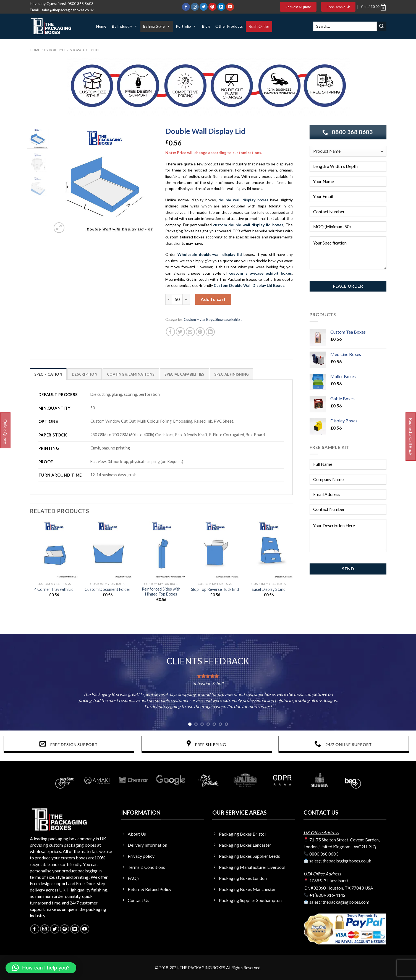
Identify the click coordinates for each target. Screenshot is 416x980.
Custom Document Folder (108, 589)
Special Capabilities (185, 374)
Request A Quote (298, 7)
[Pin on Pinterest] (200, 332)
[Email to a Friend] (190, 332)
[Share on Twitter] (180, 332)
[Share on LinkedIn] (210, 332)
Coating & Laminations (131, 374)
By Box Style (157, 26)
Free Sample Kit (338, 7)
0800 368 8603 (80, 4)
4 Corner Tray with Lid (54, 589)
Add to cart (213, 299)
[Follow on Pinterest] (212, 7)
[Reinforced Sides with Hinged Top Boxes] (161, 550)
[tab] (48, 374)
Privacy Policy (342, 277)
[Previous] (60, 783)
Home (101, 26)
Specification (48, 374)
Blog (206, 26)
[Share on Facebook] (170, 332)
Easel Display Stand (269, 589)
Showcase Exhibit (86, 50)
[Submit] (381, 26)
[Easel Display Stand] (269, 550)
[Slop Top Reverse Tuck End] (215, 550)
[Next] (356, 783)
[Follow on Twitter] (204, 7)
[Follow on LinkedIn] (221, 7)
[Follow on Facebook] (186, 7)
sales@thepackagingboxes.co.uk (68, 10)
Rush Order (259, 26)
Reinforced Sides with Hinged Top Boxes (161, 592)
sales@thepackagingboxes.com (339, 902)
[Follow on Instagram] (195, 7)
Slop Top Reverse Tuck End (215, 589)
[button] (41, 968)
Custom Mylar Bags (199, 319)
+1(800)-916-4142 (327, 895)
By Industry (125, 26)
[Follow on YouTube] (230, 7)
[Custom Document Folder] (108, 550)
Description (85, 374)
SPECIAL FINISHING (231, 374)
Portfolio (186, 26)
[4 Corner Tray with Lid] (54, 550)
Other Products (229, 26)
